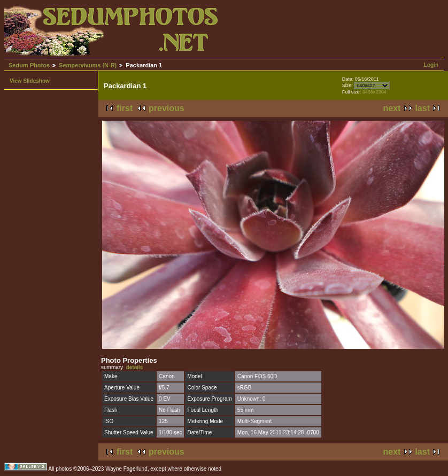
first (125, 108)
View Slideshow (30, 81)
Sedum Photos (29, 65)
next (392, 108)
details (135, 367)
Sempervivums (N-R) (88, 65)
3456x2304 (374, 92)
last (422, 108)
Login (431, 65)
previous (167, 108)
